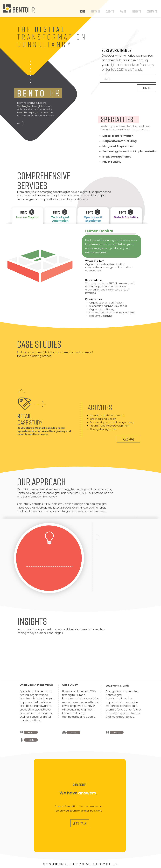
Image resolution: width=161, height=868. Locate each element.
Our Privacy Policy (105, 864)
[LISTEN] (31, 740)
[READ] (31, 732)
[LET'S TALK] (80, 823)
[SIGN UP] (146, 88)
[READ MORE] (128, 439)
